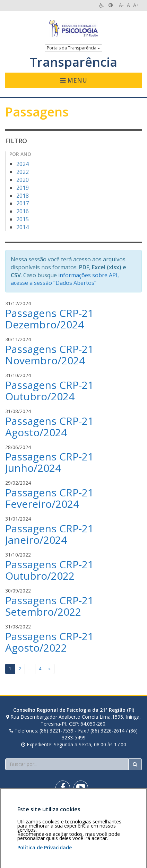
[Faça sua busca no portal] (67, 764)
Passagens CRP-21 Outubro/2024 (49, 391)
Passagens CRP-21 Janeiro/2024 (49, 534)
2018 (23, 196)
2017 (23, 203)
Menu (74, 80)
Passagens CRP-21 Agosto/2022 (49, 642)
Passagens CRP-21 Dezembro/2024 (49, 319)
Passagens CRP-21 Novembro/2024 (49, 355)
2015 (23, 219)
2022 (23, 172)
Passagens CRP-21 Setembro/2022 (49, 606)
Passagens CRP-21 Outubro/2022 (49, 570)
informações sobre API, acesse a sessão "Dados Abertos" (65, 279)
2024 (23, 164)
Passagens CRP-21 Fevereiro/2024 (49, 498)
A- (121, 5)
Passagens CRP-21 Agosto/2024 (49, 427)
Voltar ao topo (126, 812)
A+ (136, 5)
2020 (23, 180)
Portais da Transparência (73, 48)
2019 (23, 188)
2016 (23, 211)
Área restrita (22, 812)
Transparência (73, 62)
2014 (23, 227)
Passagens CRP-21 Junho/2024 (49, 462)
